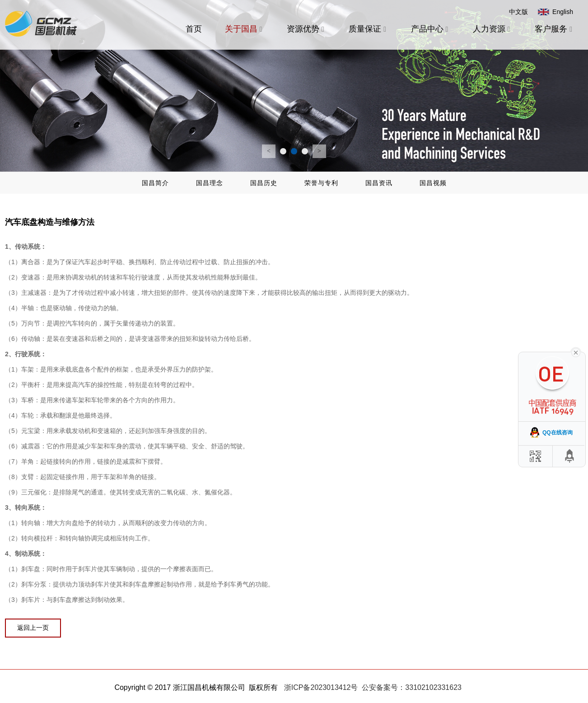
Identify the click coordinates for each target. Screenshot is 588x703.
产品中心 (431, 29)
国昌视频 (433, 183)
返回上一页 (33, 628)
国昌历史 (264, 183)
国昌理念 (210, 183)
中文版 (518, 12)
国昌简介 (155, 183)
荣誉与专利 (321, 183)
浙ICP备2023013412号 (321, 687)
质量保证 (368, 29)
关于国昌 (245, 29)
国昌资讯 (379, 183)
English (563, 12)
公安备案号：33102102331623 (412, 687)
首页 (194, 29)
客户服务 (554, 29)
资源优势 (306, 29)
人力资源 (492, 29)
